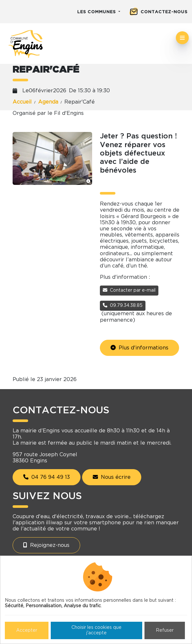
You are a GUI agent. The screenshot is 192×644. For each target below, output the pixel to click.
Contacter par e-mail (129, 290)
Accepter (27, 630)
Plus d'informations (139, 348)
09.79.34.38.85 (123, 305)
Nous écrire (112, 477)
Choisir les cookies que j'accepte (96, 630)
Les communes (97, 12)
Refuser (165, 630)
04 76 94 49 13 (47, 477)
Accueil (22, 102)
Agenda (48, 102)
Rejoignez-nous (46, 545)
